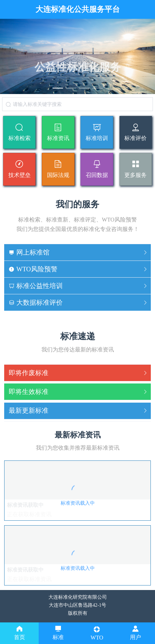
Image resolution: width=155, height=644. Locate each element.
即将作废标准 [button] (78, 373)
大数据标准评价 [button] (78, 302)
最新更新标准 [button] (78, 410)
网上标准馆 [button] (78, 252)
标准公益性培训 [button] (78, 286)
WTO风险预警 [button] (78, 269)
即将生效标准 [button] (78, 392)
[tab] (77, 253)
